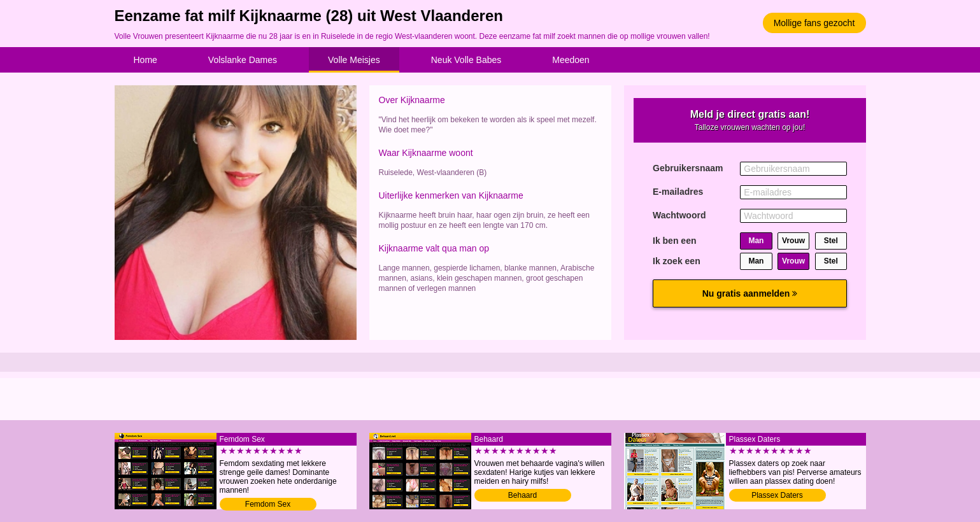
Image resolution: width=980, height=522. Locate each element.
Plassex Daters (777, 495)
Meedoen (571, 60)
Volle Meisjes (354, 60)
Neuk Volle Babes (466, 60)
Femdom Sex (268, 504)
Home (146, 60)
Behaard (522, 495)
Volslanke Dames (243, 60)
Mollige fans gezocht (814, 23)
